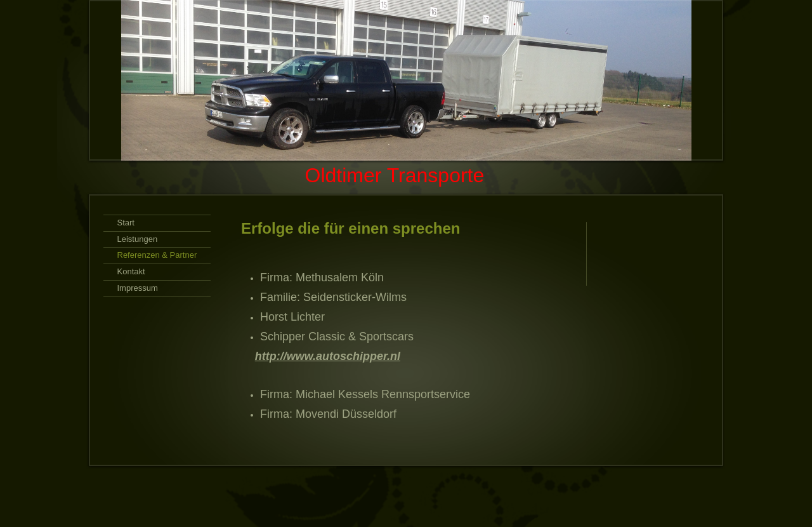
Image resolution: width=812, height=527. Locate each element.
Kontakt (131, 271)
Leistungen (138, 239)
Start (126, 223)
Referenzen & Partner (157, 255)
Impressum (138, 288)
